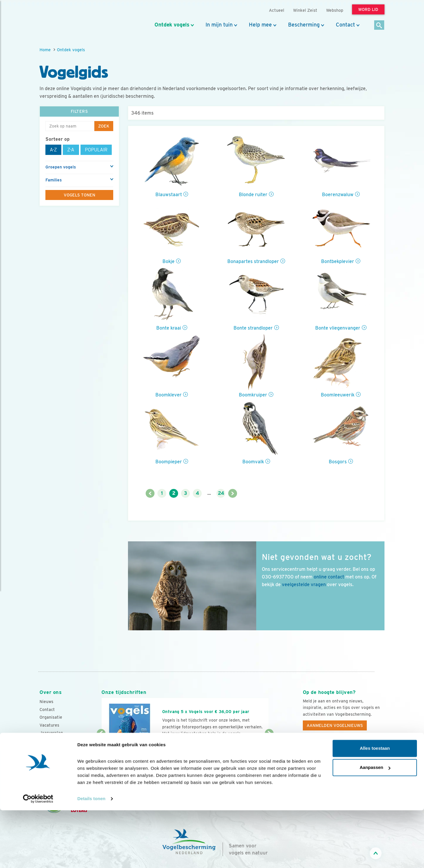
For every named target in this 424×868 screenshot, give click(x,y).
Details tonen (91, 856)
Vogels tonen (79, 195)
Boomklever (169, 395)
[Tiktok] (368, 753)
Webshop (335, 10)
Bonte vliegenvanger (338, 328)
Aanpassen (375, 825)
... (209, 493)
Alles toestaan (375, 806)
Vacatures (49, 725)
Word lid (176, 745)
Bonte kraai (169, 328)
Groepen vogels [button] (61, 167)
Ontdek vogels (172, 25)
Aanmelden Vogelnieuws (335, 725)
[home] (66, 19)
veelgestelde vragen (304, 585)
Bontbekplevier (338, 261)
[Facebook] (308, 753)
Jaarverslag (51, 733)
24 (221, 493)
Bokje (169, 261)
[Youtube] (320, 753)
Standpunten (52, 756)
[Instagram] (332, 753)
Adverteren (51, 749)
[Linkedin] (344, 753)
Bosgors (338, 462)
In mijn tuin (219, 25)
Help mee (260, 25)
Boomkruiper (253, 395)
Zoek (104, 126)
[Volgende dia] (269, 751)
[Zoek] (379, 25)
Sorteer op (57, 139)
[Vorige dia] (101, 751)
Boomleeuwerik (338, 395)
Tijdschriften (52, 741)
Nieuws (46, 702)
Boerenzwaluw (338, 195)
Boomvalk (253, 462)
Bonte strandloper (253, 328)
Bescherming (304, 25)
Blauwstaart (169, 195)
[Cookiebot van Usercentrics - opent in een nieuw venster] (38, 857)
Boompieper (169, 462)
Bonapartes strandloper (253, 261)
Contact (345, 25)
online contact (329, 577)
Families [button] (54, 180)
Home (45, 50)
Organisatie (51, 717)
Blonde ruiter (253, 195)
